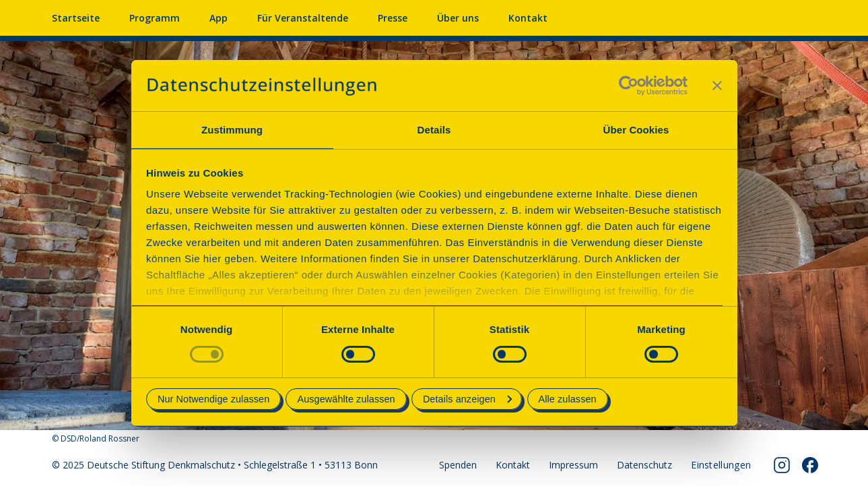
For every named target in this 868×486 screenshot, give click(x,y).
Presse (393, 18)
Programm (155, 18)
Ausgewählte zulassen (346, 399)
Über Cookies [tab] (636, 130)
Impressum (573, 465)
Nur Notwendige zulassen (213, 399)
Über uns (458, 18)
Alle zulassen (568, 399)
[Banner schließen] (717, 86)
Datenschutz (644, 465)
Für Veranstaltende (303, 18)
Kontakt (528, 18)
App (219, 18)
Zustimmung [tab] (232, 130)
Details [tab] (434, 130)
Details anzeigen (467, 399)
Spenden (458, 465)
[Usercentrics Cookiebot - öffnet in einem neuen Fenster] (629, 86)
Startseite (76, 18)
